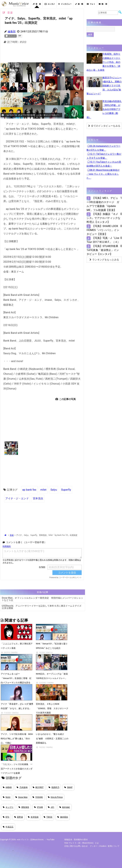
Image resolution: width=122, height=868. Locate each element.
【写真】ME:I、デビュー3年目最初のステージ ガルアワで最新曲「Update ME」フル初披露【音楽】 (103, 204)
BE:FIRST (38, 787)
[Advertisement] (52, 54)
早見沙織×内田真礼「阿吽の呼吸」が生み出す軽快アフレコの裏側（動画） (104, 109)
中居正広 (8, 827)
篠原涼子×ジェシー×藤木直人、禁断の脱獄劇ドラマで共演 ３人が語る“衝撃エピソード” (104, 86)
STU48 (38, 807)
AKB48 (7, 787)
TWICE (48, 817)
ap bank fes (29, 490)
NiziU (7, 797)
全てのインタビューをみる (104, 126)
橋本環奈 (63, 817)
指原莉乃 (54, 787)
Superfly (66, 490)
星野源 (19, 817)
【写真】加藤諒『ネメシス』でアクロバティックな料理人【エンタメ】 (103, 218)
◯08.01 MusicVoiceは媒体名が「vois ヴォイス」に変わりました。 (103, 174)
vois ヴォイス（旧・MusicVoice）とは (82, 843)
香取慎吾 (24, 807)
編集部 (12, 32)
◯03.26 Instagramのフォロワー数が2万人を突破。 (103, 148)
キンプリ (8, 807)
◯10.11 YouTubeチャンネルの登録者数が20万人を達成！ (104, 164)
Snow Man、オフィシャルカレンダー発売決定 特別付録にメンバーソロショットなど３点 (42, 599)
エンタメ (50, 4)
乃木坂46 (22, 787)
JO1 (51, 807)
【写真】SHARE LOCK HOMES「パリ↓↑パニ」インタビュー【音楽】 (103, 230)
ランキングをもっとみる (104, 260)
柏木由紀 (65, 807)
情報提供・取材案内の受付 (76, 840)
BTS (6, 817)
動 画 (103, 4)
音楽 (12, 535)
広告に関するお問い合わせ (76, 846)
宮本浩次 (38, 498)
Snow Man (21, 797)
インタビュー (65, 4)
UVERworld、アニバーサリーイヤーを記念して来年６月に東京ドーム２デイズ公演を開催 (42, 607)
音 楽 (37, 4)
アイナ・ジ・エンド (17, 498)
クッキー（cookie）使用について (105, 846)
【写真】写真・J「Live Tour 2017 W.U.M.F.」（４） (103, 240)
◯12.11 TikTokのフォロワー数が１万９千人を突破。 (104, 156)
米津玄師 (33, 817)
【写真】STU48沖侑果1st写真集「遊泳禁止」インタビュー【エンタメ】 (103, 250)
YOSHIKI (38, 797)
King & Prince (55, 797)
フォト (91, 4)
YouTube (51, 840)
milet (43, 490)
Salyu (54, 490)
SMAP (68, 787)
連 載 (79, 4)
